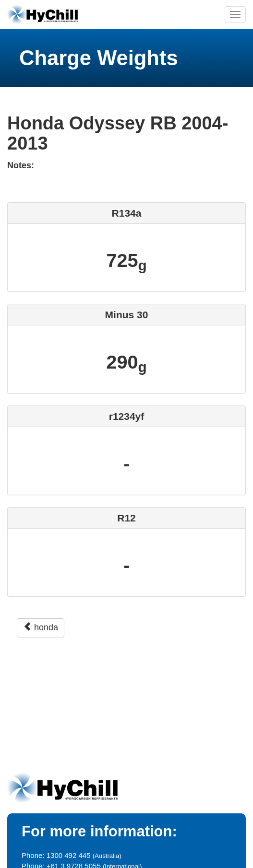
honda (41, 627)
